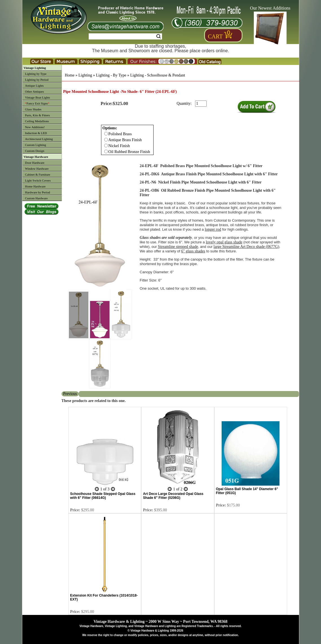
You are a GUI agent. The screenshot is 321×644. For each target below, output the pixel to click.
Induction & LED (36, 133)
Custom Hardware (36, 198)
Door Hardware (35, 163)
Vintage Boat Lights (38, 97)
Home (70, 75)
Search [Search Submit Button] (159, 36)
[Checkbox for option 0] (106, 134)
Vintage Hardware (36, 157)
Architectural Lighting (39, 139)
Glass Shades (33, 109)
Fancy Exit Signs (37, 103)
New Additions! (35, 127)
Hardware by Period (38, 192)
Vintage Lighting (35, 68)
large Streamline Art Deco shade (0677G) (246, 247)
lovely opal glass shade (224, 242)
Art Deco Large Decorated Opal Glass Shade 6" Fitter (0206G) (173, 496)
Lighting (85, 75)
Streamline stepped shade (178, 247)
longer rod (213, 229)
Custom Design (35, 151)
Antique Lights (34, 86)
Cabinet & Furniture (38, 174)
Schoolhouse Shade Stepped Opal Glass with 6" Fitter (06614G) (103, 496)
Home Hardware (35, 186)
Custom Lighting (36, 145)
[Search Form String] (125, 36)
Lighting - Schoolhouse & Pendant (158, 75)
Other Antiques (35, 91)
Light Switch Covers (38, 180)
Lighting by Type (36, 74)
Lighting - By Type (111, 75)
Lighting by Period (37, 80)
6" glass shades (193, 251)
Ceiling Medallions (37, 121)
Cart (215, 36)
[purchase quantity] (201, 104)
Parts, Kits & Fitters (38, 115)
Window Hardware (37, 169)
